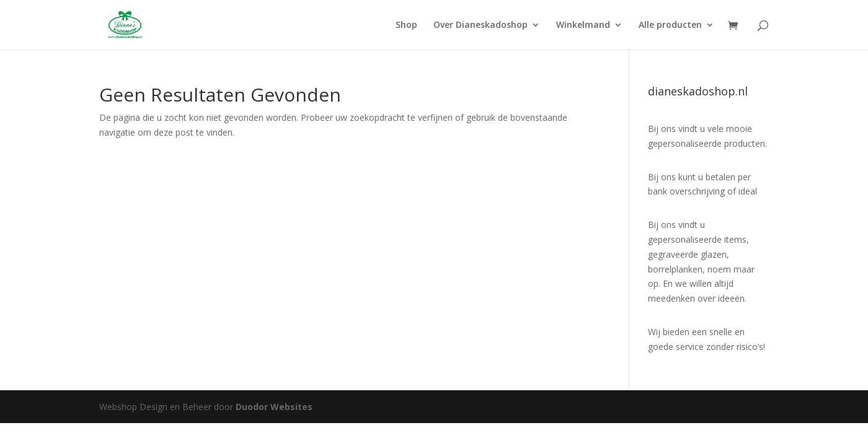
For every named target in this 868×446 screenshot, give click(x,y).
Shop (406, 25)
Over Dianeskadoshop (480, 25)
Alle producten (670, 25)
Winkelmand (583, 25)
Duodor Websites (274, 407)
